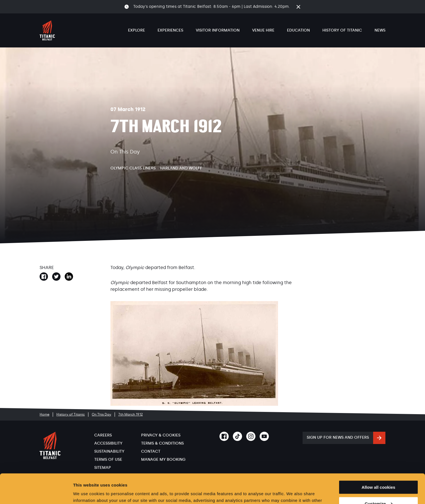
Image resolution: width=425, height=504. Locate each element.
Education (298, 30)
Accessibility (108, 443)
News (380, 30)
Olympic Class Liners (133, 168)
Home (44, 414)
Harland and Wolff (181, 168)
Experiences (170, 30)
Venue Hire (263, 30)
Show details (86, 493)
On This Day (102, 414)
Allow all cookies (379, 458)
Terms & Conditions (162, 443)
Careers (103, 435)
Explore (137, 30)
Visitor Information (218, 30)
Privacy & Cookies (161, 435)
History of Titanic (342, 30)
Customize (379, 474)
